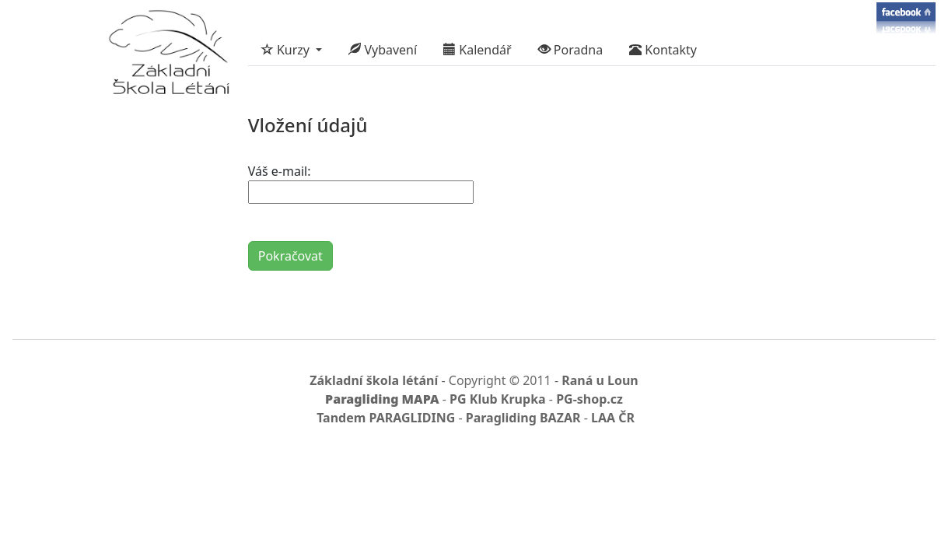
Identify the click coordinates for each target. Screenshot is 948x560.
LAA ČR (613, 418)
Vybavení (383, 50)
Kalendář (477, 50)
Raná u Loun (600, 380)
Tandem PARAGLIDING (386, 418)
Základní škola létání (374, 380)
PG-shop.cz (589, 399)
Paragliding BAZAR (523, 418)
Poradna (571, 50)
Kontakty (663, 50)
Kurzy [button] (287, 50)
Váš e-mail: (280, 171)
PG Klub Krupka (498, 399)
